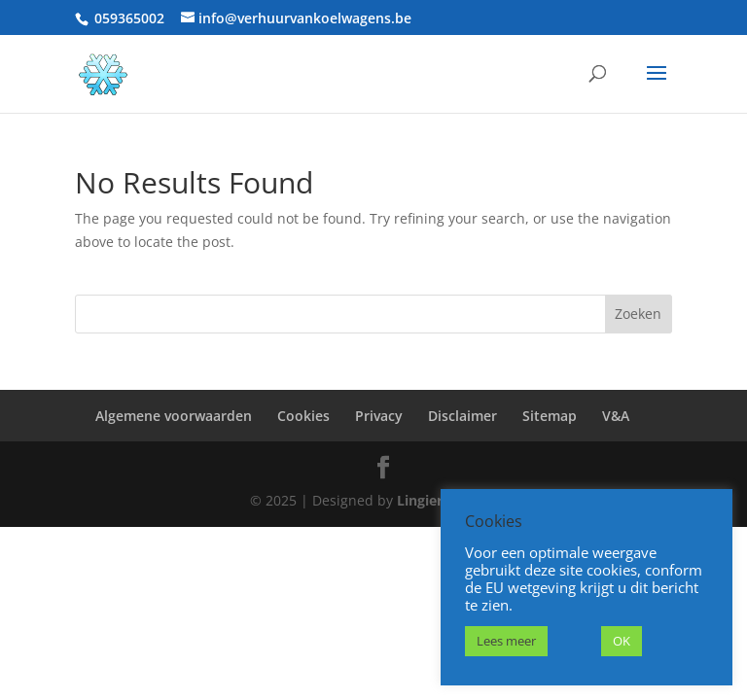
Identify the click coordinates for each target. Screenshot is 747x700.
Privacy (379, 416)
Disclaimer (462, 416)
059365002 (129, 18)
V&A (616, 416)
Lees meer (506, 641)
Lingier (420, 500)
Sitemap (550, 416)
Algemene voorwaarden (174, 416)
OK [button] (622, 641)
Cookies (303, 416)
